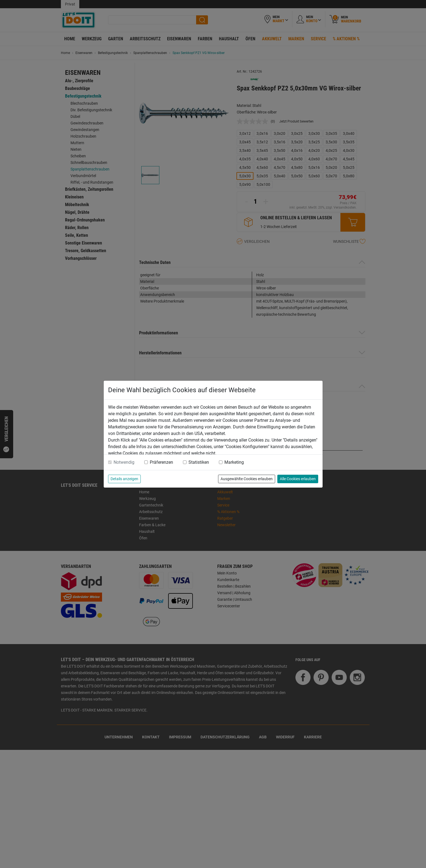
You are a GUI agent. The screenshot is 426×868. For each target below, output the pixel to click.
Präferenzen (161, 462)
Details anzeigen (124, 479)
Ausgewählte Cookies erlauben (247, 479)
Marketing (234, 462)
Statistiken (199, 462)
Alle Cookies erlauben (298, 479)
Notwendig (124, 462)
